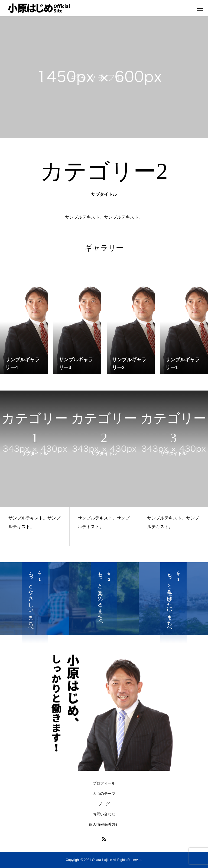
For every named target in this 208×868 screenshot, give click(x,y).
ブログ (104, 804)
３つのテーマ (104, 794)
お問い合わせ (104, 814)
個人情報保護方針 (104, 824)
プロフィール (104, 783)
